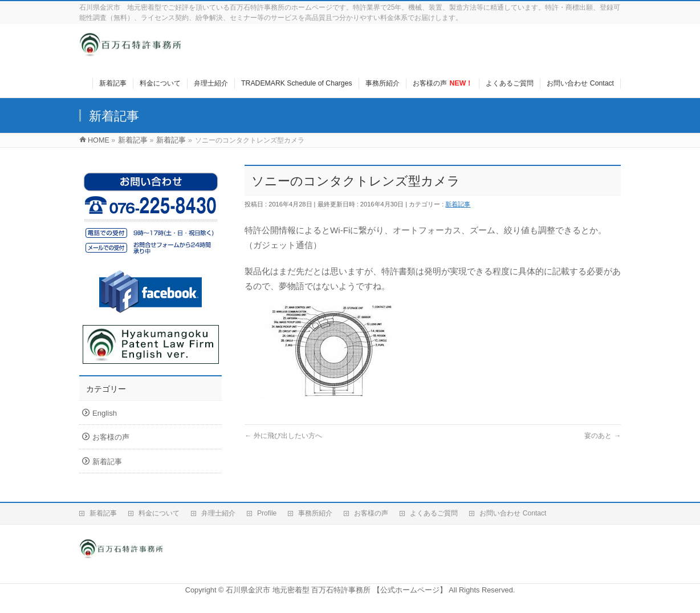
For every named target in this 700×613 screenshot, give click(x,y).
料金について (159, 513)
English (105, 413)
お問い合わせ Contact (513, 513)
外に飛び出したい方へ (283, 436)
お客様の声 (111, 437)
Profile (267, 513)
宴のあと (603, 436)
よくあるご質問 (434, 513)
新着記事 (458, 204)
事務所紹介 (315, 513)
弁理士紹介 (218, 513)
